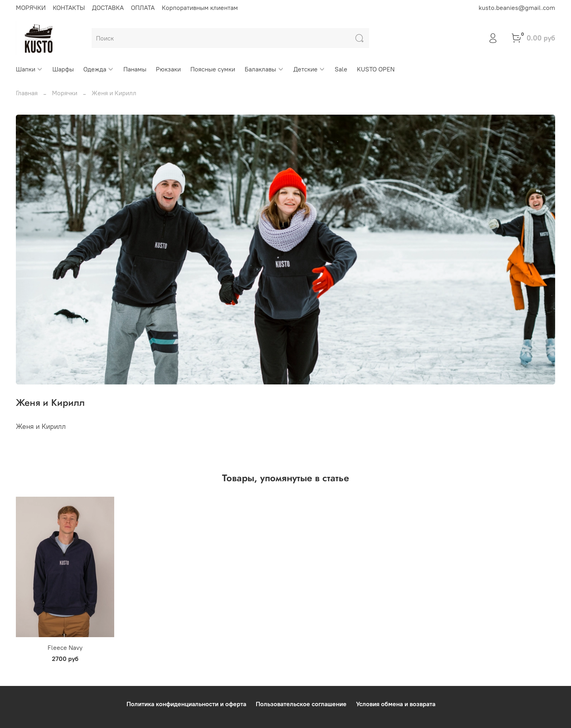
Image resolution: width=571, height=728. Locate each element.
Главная (27, 93)
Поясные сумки (213, 69)
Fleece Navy (65, 647)
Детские (309, 69)
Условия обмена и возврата (396, 704)
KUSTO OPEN (376, 69)
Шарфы (63, 69)
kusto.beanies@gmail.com (517, 8)
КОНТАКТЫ (69, 8)
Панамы (135, 69)
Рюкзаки (168, 69)
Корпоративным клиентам (200, 8)
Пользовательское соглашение (301, 704)
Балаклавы (264, 69)
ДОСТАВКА (108, 8)
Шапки (29, 69)
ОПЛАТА (143, 8)
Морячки (65, 93)
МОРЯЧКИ (31, 8)
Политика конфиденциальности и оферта (186, 704)
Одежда (99, 69)
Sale (341, 69)
